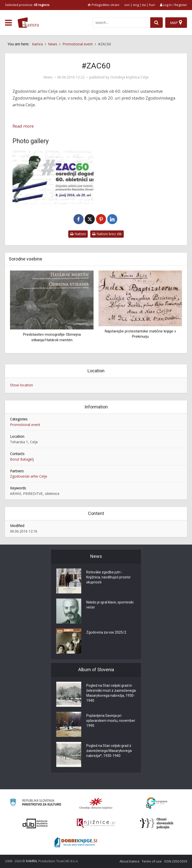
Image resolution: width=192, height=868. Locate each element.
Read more (23, 126)
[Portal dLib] (35, 823)
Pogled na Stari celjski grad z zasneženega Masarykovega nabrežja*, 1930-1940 (109, 751)
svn (127, 5)
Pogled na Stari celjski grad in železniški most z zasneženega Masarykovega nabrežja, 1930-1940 (111, 693)
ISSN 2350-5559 (176, 861)
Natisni (78, 234)
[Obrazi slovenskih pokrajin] (157, 823)
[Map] (176, 23)
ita (144, 5)
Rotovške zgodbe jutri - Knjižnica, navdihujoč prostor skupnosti (108, 577)
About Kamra (129, 861)
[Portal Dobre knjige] (76, 842)
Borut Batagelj (22, 459)
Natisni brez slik (107, 234)
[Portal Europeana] (157, 803)
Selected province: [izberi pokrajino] (27, 5)
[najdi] (156, 23)
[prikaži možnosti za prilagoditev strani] (103, 5)
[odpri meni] (8, 23)
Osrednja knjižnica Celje (129, 77)
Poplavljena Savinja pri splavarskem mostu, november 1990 (111, 721)
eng (136, 5)
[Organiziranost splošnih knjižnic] (96, 803)
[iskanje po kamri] (121, 23)
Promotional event (25, 425)
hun (152, 5)
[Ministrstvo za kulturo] (35, 803)
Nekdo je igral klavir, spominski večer (110, 605)
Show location (21, 385)
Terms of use (152, 861)
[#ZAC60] (53, 177)
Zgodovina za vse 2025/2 (106, 632)
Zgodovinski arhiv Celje (29, 476)
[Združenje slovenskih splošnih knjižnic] (96, 823)
